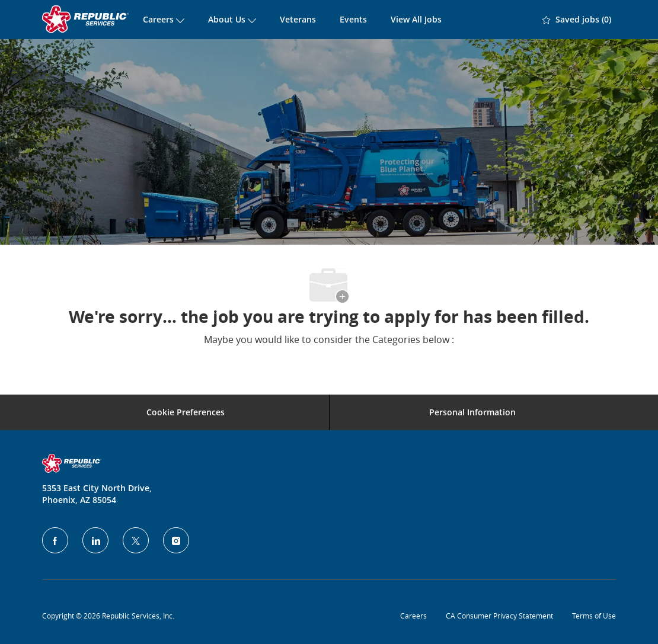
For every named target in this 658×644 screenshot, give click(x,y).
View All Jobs (416, 19)
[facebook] (55, 540)
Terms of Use (594, 616)
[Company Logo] (87, 19)
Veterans (298, 19)
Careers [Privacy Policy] (413, 616)
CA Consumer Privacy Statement (499, 616)
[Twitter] (136, 540)
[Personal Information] (472, 412)
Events (353, 19)
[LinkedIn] (95, 540)
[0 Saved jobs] (577, 20)
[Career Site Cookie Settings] (186, 412)
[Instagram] (176, 540)
